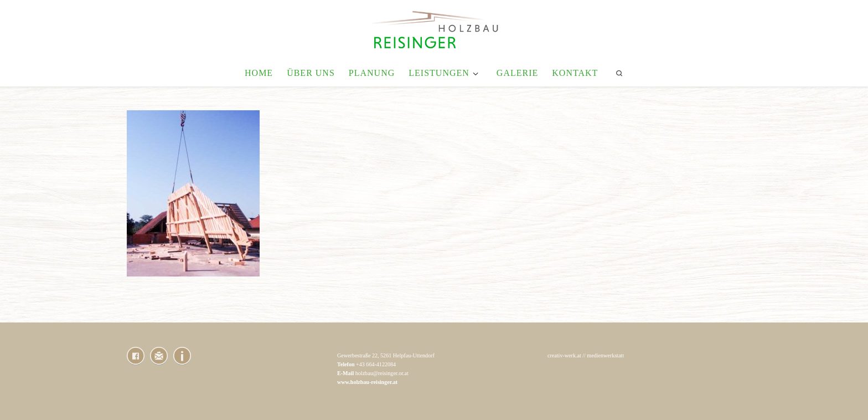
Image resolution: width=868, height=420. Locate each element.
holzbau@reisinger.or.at (382, 373)
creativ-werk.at (564, 355)
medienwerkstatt (605, 355)
